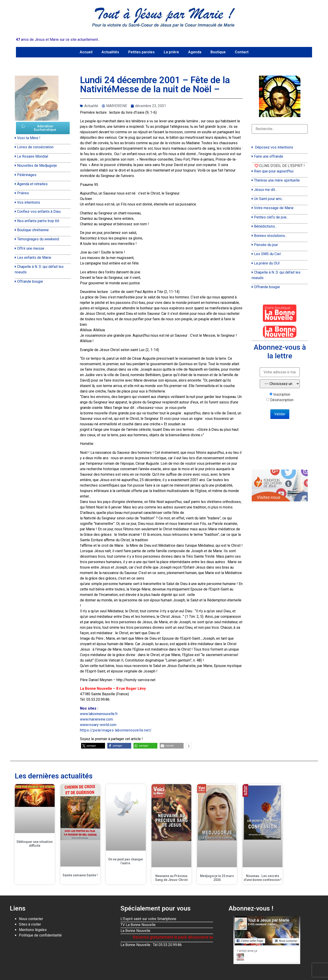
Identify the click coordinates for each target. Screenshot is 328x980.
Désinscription (282, 400)
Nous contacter (31, 919)
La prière (171, 52)
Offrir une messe (31, 248)
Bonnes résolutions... (270, 236)
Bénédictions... (265, 226)
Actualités (110, 52)
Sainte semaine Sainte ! (80, 875)
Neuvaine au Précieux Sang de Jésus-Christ (171, 878)
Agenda (195, 52)
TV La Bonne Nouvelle (138, 925)
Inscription (282, 395)
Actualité (91, 106)
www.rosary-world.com (98, 725)
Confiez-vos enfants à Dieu (39, 212)
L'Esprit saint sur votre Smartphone (148, 919)
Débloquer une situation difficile (35, 844)
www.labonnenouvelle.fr (99, 714)
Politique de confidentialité (40, 935)
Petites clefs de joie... (271, 217)
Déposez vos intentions (274, 147)
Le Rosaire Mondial (33, 156)
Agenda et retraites (32, 184)
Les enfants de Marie (34, 258)
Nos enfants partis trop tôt (38, 221)
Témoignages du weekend (38, 239)
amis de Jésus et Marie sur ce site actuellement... (58, 40)
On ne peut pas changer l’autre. (126, 861)
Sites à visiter (30, 924)
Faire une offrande (269, 156)
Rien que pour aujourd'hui (274, 171)
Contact (242, 52)
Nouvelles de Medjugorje (37, 165)
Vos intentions (29, 202)
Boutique (218, 52)
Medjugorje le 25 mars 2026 (217, 878)
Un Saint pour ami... (269, 199)
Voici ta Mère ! (29, 138)
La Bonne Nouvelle (135, 931)
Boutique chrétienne (33, 230)
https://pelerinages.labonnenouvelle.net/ (116, 730)
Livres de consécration (35, 147)
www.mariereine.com (96, 719)
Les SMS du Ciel (267, 254)
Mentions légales (33, 930)
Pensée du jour (266, 245)
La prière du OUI (267, 263)
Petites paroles (141, 52)
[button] (93, 746)
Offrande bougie (30, 281)
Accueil (86, 52)
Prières (23, 193)
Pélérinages (27, 175)
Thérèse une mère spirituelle (277, 180)
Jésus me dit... (265, 190)
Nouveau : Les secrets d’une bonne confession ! (263, 878)
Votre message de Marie (274, 208)
